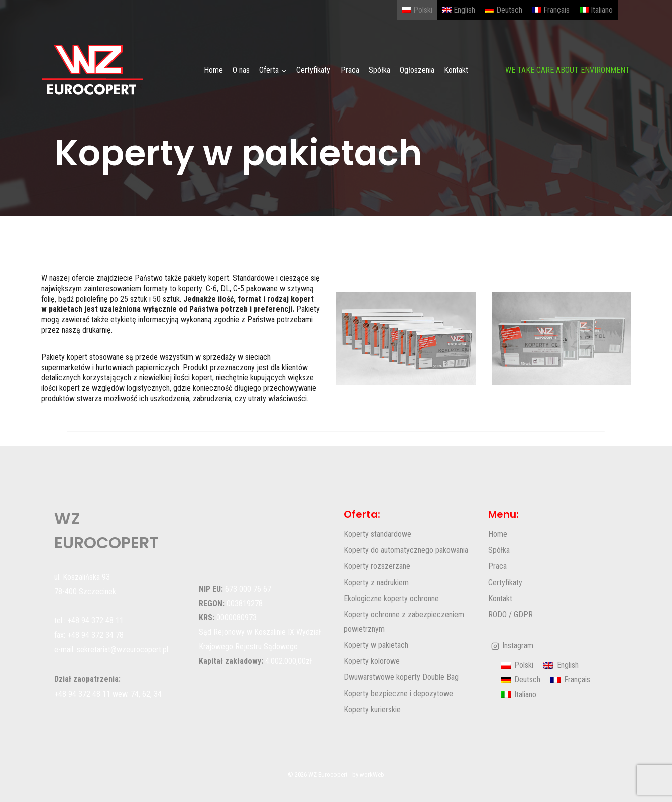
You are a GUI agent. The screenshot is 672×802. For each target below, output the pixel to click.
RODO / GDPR (511, 614)
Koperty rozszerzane (377, 566)
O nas (241, 70)
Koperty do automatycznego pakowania (406, 550)
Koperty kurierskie (372, 709)
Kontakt (456, 70)
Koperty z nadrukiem (376, 582)
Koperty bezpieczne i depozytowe (398, 693)
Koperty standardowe (377, 534)
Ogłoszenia (417, 70)
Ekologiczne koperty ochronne (391, 598)
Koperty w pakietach (376, 645)
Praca (350, 70)
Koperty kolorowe (372, 661)
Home (213, 70)
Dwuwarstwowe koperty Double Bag (401, 677)
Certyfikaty (313, 70)
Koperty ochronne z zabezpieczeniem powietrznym (404, 622)
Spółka (379, 70)
